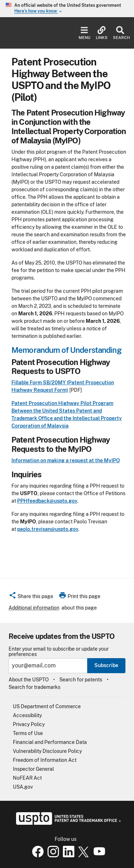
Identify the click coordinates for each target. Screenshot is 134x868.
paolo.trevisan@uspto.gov (48, 529)
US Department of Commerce (47, 706)
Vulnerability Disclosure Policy (47, 751)
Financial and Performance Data (50, 742)
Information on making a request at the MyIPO (66, 460)
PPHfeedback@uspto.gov (47, 501)
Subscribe (106, 665)
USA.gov (23, 787)
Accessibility (27, 715)
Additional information (34, 608)
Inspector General (33, 769)
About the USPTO (29, 680)
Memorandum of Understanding (66, 350)
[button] (31, 597)
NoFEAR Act (27, 778)
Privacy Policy (29, 724)
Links (102, 33)
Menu (85, 33)
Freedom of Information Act (45, 760)
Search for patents (81, 680)
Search (120, 33)
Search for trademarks (34, 687)
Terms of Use (28, 733)
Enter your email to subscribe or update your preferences (59, 652)
